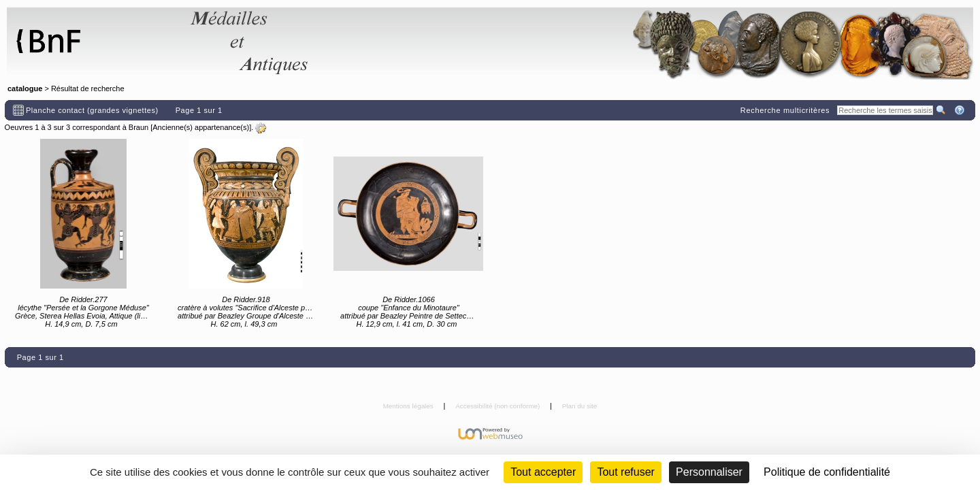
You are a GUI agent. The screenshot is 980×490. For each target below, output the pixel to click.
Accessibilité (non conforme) (499, 406)
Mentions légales (409, 406)
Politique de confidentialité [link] (827, 472)
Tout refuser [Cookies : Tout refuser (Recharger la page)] (625, 472)
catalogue (25, 88)
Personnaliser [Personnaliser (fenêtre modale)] (709, 472)
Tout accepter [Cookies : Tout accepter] (543, 472)
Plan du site (580, 406)
